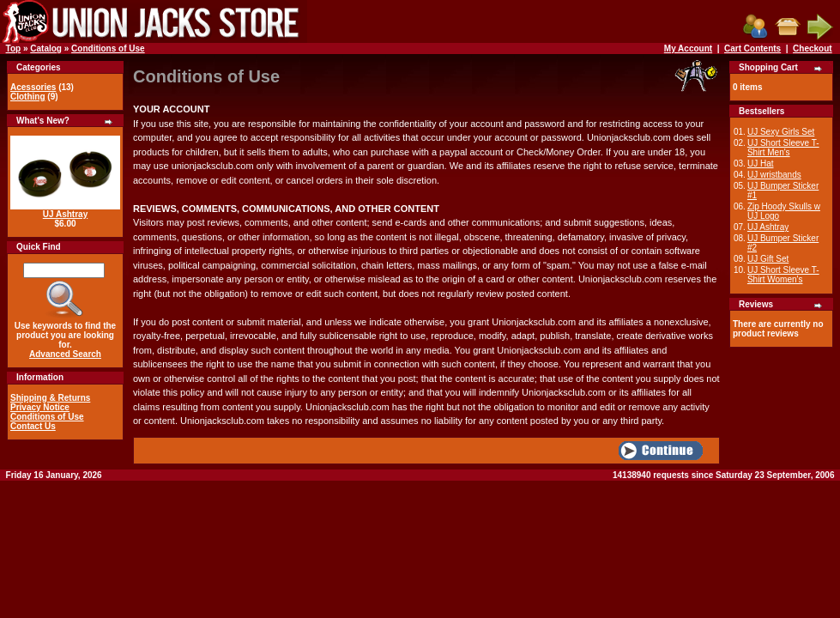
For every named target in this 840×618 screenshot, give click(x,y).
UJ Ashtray (65, 214)
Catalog (46, 48)
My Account (688, 48)
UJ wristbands (774, 175)
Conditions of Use (108, 48)
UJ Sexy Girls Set (781, 132)
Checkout (813, 48)
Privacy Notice (40, 407)
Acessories (33, 87)
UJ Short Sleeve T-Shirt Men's (783, 148)
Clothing (28, 97)
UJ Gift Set (768, 259)
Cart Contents (752, 48)
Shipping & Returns (50, 398)
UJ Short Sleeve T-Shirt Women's (783, 275)
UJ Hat (761, 164)
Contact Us (33, 426)
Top (14, 48)
